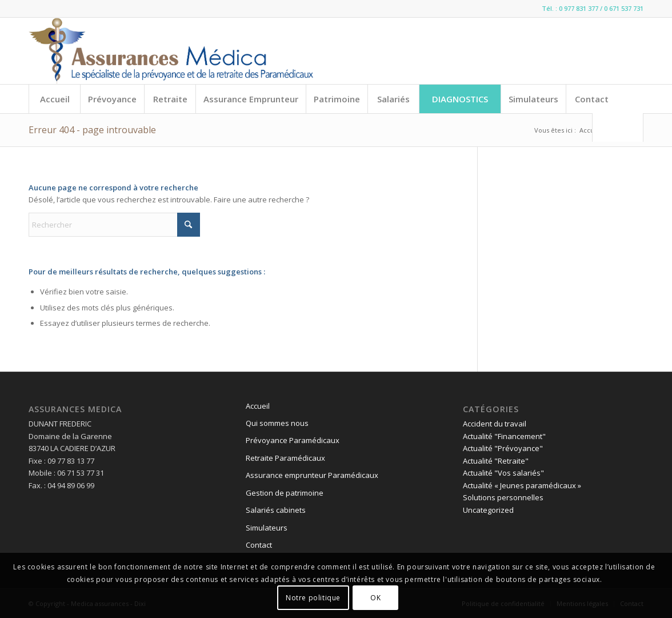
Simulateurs (267, 528)
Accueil (258, 406)
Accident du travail (495, 424)
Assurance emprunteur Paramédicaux (312, 475)
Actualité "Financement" (504, 436)
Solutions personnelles (503, 497)
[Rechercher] (618, 127)
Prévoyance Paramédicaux (293, 440)
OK (375, 598)
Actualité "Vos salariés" (503, 473)
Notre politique (313, 598)
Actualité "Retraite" (496, 461)
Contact (259, 545)
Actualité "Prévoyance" (503, 448)
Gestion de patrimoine (285, 493)
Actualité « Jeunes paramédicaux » (522, 485)
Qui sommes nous (277, 423)
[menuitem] (54, 99)
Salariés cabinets (276, 510)
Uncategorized (488, 510)
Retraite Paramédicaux (285, 458)
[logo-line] (171, 51)
